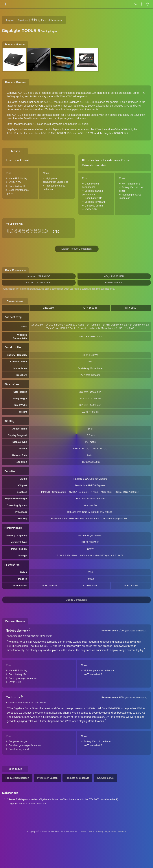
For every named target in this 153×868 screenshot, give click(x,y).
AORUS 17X (121, 133)
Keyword (105, 778)
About (83, 832)
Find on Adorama (114, 283)
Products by (78, 778)
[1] (30, 630)
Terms (91, 832)
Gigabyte (23, 20)
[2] (23, 696)
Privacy (100, 832)
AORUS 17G (85, 133)
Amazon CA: (39, 283)
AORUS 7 (13, 133)
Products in (47, 778)
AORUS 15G (64, 133)
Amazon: (39, 276)
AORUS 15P (48, 133)
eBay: (114, 276)
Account (122, 832)
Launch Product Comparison (76, 249)
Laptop (10, 20)
